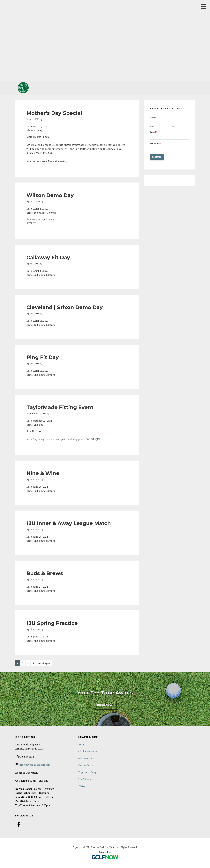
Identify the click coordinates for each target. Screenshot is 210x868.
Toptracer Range (88, 772)
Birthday (155, 144)
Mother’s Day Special (54, 113)
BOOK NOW (105, 705)
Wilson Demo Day (50, 195)
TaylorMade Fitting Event (60, 407)
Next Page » (44, 664)
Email (154, 132)
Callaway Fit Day (48, 257)
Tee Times (84, 779)
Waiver (82, 786)
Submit (157, 157)
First (152, 127)
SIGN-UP (31, 223)
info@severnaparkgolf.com (34, 764)
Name (154, 118)
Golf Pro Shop (86, 758)
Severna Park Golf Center (23, 88)
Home (82, 744)
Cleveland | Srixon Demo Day (65, 307)
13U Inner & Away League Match (69, 523)
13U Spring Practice (52, 623)
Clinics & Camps (88, 751)
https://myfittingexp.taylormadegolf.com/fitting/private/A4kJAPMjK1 (66, 439)
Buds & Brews (45, 573)
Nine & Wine (43, 473)
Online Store (86, 765)
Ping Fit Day (43, 357)
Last (173, 127)
